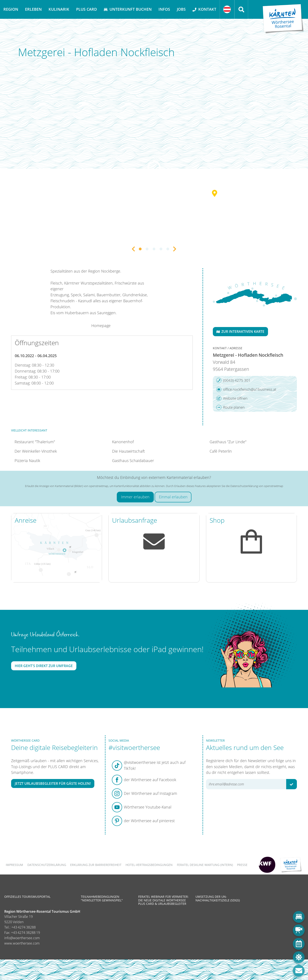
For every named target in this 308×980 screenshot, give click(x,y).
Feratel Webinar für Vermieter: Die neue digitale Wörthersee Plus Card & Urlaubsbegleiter (163, 900)
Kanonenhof (123, 442)
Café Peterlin (221, 451)
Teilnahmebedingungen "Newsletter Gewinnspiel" (102, 898)
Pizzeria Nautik (27, 461)
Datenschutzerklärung (47, 865)
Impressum (14, 865)
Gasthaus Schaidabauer (133, 461)
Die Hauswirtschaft (128, 451)
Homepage (101, 326)
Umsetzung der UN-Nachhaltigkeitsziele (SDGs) (218, 898)
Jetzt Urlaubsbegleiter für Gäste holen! (53, 783)
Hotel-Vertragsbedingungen (149, 865)
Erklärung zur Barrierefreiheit (96, 865)
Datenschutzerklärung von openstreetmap (257, 486)
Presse (242, 865)
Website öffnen (232, 398)
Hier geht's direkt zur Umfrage (44, 666)
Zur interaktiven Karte (240, 332)
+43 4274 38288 (24, 927)
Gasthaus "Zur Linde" (228, 442)
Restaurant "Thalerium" (35, 442)
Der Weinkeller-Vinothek (36, 451)
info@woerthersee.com (22, 938)
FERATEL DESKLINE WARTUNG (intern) (205, 865)
